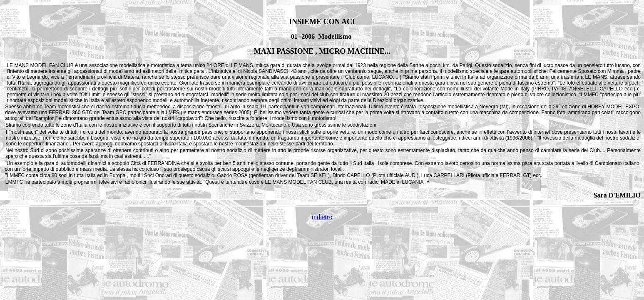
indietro (322, 217)
